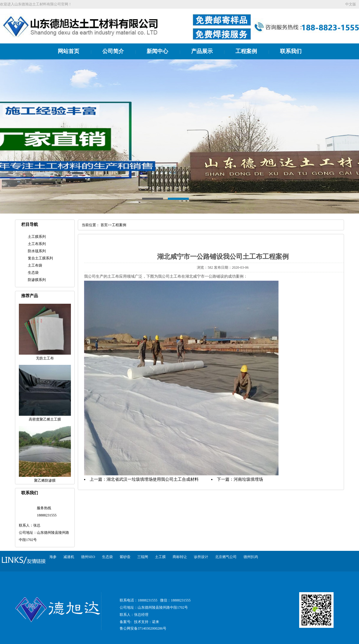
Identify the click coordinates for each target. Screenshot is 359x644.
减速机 (69, 557)
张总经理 (141, 615)
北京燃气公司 (226, 557)
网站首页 (69, 51)
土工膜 (160, 557)
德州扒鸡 (251, 557)
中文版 (351, 4)
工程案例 (246, 51)
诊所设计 (201, 557)
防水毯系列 (37, 251)
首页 (104, 225)
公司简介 (113, 51)
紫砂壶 (125, 557)
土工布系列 (37, 244)
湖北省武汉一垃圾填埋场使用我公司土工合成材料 (153, 479)
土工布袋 (35, 265)
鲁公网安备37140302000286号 (143, 628)
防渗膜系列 (37, 280)
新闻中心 (157, 51)
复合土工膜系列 (40, 258)
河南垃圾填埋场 (248, 479)
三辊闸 (143, 557)
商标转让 (180, 557)
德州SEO (88, 557)
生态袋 (33, 273)
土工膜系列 (37, 237)
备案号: (126, 622)
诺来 (156, 622)
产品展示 (202, 51)
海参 (53, 557)
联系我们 (291, 51)
